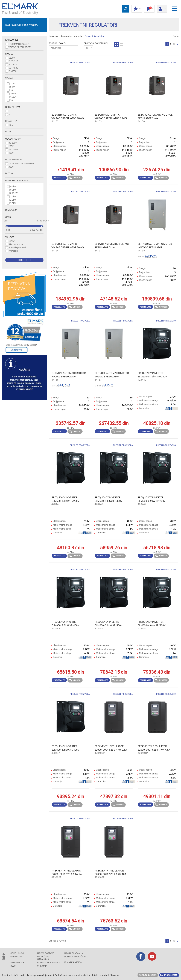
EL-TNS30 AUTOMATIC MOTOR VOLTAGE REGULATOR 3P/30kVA (112, 375)
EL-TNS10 (13, 61)
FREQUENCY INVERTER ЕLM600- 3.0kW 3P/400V (108, 624)
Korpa (149, 9)
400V (11, 153)
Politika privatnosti (49, 963)
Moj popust (137, 9)
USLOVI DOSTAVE (46, 953)
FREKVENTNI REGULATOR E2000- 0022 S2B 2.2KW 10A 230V (110, 873)
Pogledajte (59, 178)
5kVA (13, 87)
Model (9, 54)
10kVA (13, 94)
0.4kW (13, 186)
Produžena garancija (43, 958)
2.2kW (13, 200)
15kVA (13, 97)
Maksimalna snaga (17, 181)
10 (11, 90)
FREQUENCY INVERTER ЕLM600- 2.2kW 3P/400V (65, 624)
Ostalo (10, 237)
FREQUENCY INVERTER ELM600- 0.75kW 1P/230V (152, 375)
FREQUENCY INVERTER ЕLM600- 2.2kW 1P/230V (152, 499)
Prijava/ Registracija (162, 8)
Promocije (13, 251)
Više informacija (147, 975)
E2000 (12, 58)
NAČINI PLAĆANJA (74, 953)
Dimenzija (11, 210)
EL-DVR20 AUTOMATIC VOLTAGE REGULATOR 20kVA (68, 246)
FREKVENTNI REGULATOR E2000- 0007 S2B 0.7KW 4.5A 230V (154, 748)
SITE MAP (42, 966)
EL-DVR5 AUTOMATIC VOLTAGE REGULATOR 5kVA (112, 246)
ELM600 (12, 71)
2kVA (13, 83)
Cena (8, 217)
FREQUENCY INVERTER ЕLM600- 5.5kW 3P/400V (65, 748)
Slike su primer (16, 244)
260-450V (13, 149)
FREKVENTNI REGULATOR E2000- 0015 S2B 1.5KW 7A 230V (67, 873)
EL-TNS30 (13, 68)
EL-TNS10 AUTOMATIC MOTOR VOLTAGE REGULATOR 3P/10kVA (155, 246)
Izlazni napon (14, 159)
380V (11, 167)
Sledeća (177, 45)
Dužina (9, 173)
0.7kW (13, 190)
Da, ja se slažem (169, 975)
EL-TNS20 (13, 64)
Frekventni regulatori (19, 44)
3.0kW (13, 203)
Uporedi (75, 178)
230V (11, 146)
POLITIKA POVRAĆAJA (75, 957)
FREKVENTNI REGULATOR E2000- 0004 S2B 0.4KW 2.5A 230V (111, 748)
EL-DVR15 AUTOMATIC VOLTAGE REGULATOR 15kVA (111, 116)
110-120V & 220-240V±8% (21, 163)
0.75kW (14, 193)
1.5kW (13, 196)
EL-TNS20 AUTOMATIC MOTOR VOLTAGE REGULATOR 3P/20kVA (69, 375)
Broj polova (13, 107)
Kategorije (12, 40)
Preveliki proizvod (17, 247)
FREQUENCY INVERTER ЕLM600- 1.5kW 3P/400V (108, 499)
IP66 (11, 125)
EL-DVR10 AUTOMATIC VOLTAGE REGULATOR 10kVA (68, 116)
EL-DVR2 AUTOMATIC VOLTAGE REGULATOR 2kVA (155, 116)
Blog (13, 966)
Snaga (9, 78)
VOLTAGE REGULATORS (20, 47)
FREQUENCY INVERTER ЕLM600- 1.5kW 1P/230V (65, 499)
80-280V (13, 143)
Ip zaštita (11, 121)
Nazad (176, 36)
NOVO (11, 241)
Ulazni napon (13, 139)
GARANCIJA (16, 957)
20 (11, 100)
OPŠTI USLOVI (17, 953)
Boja (8, 132)
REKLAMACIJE (17, 963)
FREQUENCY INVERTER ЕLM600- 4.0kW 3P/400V (152, 624)
